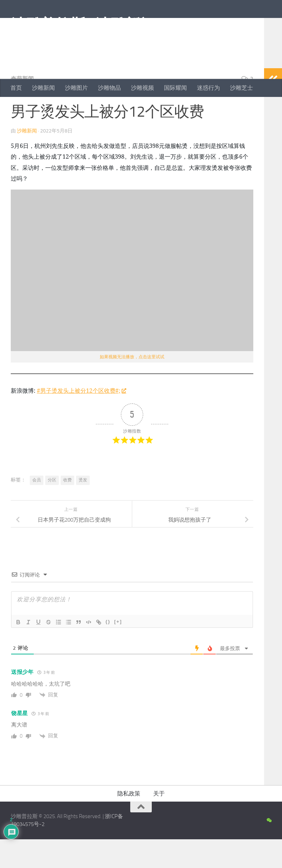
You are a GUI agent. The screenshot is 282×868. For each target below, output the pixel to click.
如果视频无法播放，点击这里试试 (132, 386)
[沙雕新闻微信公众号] (269, 849)
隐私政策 (129, 822)
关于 (159, 822)
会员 (37, 509)
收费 (67, 509)
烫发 (83, 509)
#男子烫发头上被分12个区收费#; (81, 419)
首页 (16, 88)
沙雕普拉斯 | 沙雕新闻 (83, 25)
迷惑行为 (208, 88)
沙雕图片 (76, 88)
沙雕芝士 (241, 88)
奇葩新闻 (22, 108)
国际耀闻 (175, 88)
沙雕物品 (109, 88)
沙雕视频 (142, 88)
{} (108, 650)
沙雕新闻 (43, 88)
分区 (52, 509)
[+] (118, 650)
